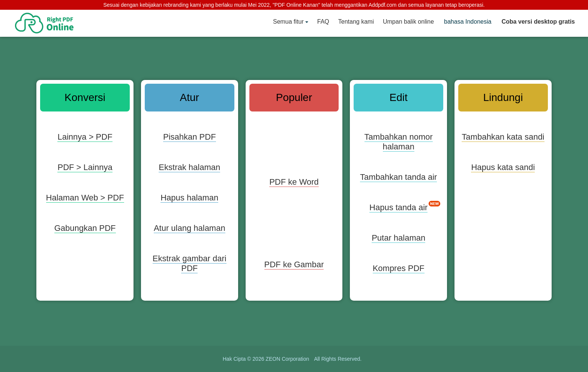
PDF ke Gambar (294, 264)
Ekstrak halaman (189, 167)
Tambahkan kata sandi (503, 137)
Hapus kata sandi (503, 167)
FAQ (323, 22)
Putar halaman (398, 238)
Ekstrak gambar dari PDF (190, 263)
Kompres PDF (399, 268)
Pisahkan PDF (190, 137)
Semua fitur (288, 22)
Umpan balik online (408, 22)
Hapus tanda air (398, 207)
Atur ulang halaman (190, 228)
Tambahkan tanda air (398, 177)
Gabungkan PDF (85, 228)
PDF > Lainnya (85, 167)
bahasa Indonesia (468, 22)
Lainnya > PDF (85, 137)
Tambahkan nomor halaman (399, 142)
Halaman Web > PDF (85, 198)
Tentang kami (356, 22)
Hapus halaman (189, 198)
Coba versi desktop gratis (538, 22)
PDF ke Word (294, 182)
